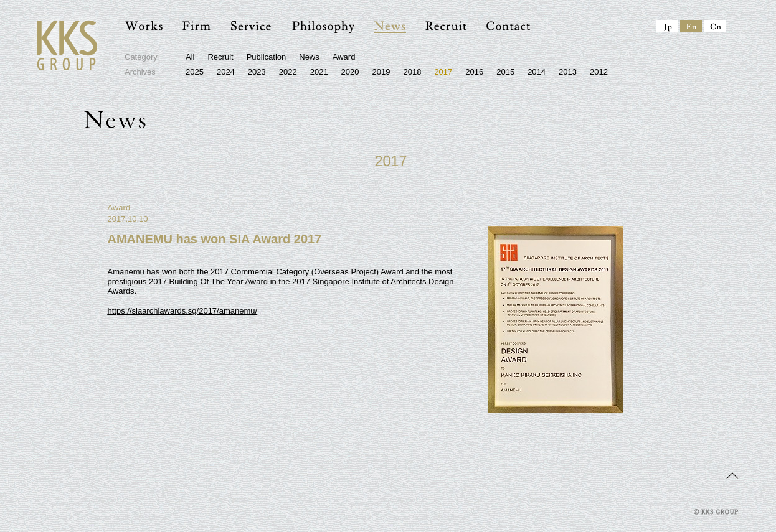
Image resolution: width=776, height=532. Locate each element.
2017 (443, 72)
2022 (288, 72)
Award (344, 57)
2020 (350, 72)
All (190, 57)
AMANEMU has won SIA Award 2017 (215, 239)
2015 (505, 72)
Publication (267, 57)
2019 (381, 72)
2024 (226, 72)
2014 (537, 72)
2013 (568, 72)
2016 (474, 72)
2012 (599, 72)
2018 (412, 72)
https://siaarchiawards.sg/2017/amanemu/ (183, 311)
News (309, 57)
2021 (319, 72)
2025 (195, 72)
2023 (257, 72)
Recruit (220, 57)
